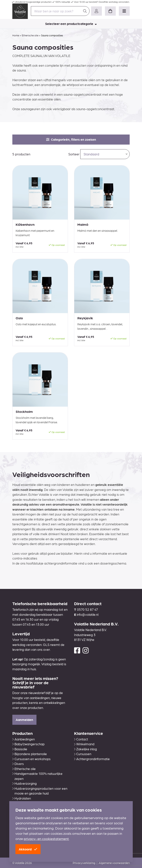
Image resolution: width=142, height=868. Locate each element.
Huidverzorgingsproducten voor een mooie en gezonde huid (40, 791)
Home (16, 35)
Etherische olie (30, 35)
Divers (18, 764)
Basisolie (20, 749)
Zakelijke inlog (85, 749)
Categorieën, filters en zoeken (71, 139)
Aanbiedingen (24, 739)
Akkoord (28, 849)
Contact (81, 739)
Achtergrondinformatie (92, 759)
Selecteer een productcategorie (71, 24)
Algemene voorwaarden (114, 863)
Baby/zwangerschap (28, 744)
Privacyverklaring (84, 863)
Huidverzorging (25, 783)
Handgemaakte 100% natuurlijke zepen (37, 776)
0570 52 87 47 (87, 609)
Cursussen (83, 754)
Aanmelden (24, 720)
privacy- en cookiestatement (46, 839)
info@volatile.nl (88, 614)
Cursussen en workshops (31, 759)
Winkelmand (84, 744)
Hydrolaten (22, 798)
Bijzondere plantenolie (30, 754)
